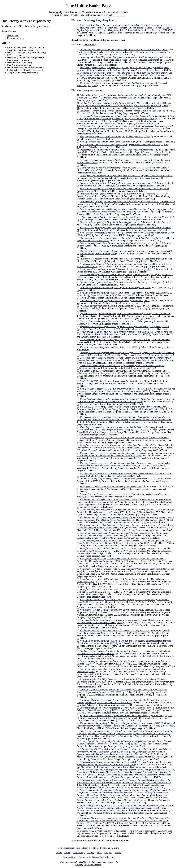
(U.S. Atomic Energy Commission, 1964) (115, 301)
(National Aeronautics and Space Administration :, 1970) (113, 381)
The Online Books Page (88, 5)
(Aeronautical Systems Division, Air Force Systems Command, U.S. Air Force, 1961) (122, 701)
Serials (118, 853)
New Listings (79, 853)
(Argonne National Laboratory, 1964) (126, 175)
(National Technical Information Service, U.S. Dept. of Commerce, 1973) (126, 151)
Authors (91, 853)
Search (67, 853)
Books (66, 857)
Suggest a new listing (110, 848)
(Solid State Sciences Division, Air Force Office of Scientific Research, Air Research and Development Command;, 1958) (124, 333)
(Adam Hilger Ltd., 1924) (115, 288)
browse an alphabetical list (76, 15)
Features (83, 857)
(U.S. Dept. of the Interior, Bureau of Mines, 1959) (127, 217)
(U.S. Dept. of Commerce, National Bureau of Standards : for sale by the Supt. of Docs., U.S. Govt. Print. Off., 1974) (125, 129)
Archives (93, 857)
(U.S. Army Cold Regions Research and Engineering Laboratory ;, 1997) (124, 832)
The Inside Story (107, 857)
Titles (99, 853)
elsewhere (46, 26)
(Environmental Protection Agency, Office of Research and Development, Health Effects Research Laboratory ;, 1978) (126, 724)
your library (33, 26)
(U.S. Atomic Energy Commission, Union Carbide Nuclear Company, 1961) (125, 519)
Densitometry (13, 36)
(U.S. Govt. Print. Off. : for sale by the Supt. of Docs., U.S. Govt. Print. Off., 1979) (125, 733)
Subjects (108, 853)
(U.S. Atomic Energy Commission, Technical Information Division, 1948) (125, 400)
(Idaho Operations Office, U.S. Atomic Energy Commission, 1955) (122, 428)
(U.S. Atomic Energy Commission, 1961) (111, 306)
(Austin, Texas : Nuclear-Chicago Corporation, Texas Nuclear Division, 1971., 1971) (124, 742)
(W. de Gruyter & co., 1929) (115, 136)
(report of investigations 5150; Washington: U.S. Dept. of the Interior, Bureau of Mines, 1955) (124, 96)
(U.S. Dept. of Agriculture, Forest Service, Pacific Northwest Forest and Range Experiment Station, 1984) (124, 59)
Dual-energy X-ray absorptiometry (100, 20)
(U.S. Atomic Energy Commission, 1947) (111, 486)
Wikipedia (22, 26)
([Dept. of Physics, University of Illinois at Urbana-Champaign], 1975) (124, 717)
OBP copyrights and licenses (88, 864)
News (74, 857)
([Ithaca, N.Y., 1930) (108, 347)
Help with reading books (69, 848)
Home (59, 853)
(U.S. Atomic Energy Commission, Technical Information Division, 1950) (123, 408)
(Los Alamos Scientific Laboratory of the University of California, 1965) (124, 464)
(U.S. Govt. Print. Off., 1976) (126, 117)
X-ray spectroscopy (16, 38)
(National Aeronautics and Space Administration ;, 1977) (126, 390)
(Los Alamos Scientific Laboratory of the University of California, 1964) (126, 454)
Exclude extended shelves (116, 12)
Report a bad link (90, 848)
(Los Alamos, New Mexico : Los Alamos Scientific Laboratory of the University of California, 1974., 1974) (124, 763)
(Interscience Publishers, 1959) (108, 142)
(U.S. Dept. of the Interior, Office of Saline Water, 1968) (124, 50)
